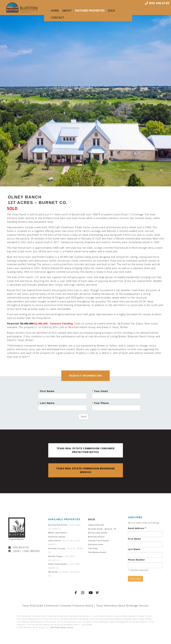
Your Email (116, 394)
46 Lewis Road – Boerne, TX (102, 529)
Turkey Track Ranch (99, 541)
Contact (58, 18)
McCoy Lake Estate (98, 533)
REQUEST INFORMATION (85, 376)
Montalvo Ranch (96, 537)
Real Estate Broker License (62, 627)
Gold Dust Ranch (58, 537)
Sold (111, 11)
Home (55, 11)
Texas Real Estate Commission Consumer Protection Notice (58, 606)
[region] (85, 101)
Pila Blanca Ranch (97, 552)
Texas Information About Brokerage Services (122, 606)
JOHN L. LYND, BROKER (26, 551)
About (67, 11)
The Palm (93, 548)
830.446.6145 (21, 547)
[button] (5, 101)
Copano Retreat (96, 525)
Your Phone (116, 406)
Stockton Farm (96, 544)
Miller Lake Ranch (58, 533)
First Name (62, 394)
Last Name (62, 406)
